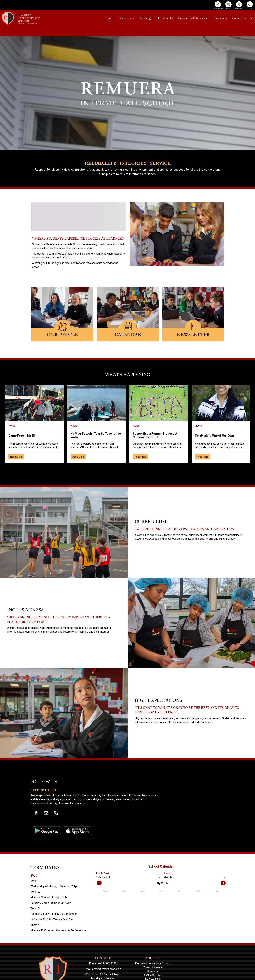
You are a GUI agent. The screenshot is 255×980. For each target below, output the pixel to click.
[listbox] (129, 877)
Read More (16, 457)
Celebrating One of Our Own (214, 435)
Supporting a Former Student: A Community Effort (155, 435)
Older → (128, 469)
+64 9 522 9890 (107, 963)
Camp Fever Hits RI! (22, 435)
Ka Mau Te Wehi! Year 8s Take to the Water (96, 435)
